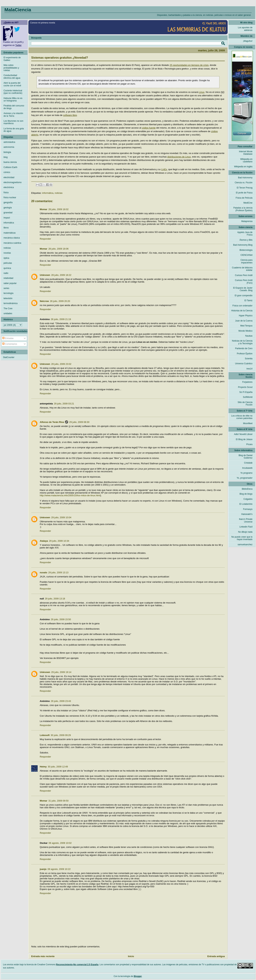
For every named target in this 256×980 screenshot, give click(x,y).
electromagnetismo (13, 182)
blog (6, 157)
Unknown (45, 275)
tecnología (8, 293)
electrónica (9, 187)
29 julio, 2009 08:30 (79, 422)
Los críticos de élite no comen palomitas (242, 417)
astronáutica (9, 142)
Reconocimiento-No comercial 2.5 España (77, 965)
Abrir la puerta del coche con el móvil (12, 84)
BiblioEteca (247, 489)
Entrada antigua (216, 956)
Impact (7, 218)
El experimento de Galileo (12, 59)
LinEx (164, 169)
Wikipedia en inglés (243, 167)
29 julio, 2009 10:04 (61, 517)
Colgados (248, 499)
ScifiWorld (248, 397)
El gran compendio (244, 296)
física (6, 193)
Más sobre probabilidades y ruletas (11, 68)
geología (8, 208)
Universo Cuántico (244, 364)
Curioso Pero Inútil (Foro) (244, 281)
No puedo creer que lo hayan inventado (242, 538)
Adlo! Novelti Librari (243, 434)
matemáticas (10, 233)
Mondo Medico (245, 331)
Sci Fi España (246, 392)
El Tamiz (248, 301)
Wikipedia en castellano (246, 160)
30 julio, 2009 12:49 (58, 767)
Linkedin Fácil (246, 527)
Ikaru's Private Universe (246, 520)
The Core (8, 308)
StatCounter (9, 357)
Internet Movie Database (246, 153)
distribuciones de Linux (179, 157)
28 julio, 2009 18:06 (58, 249)
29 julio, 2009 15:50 (61, 619)
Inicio (131, 956)
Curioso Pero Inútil (244, 275)
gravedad (8, 213)
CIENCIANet (247, 255)
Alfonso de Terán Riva (52, 422)
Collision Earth (10, 167)
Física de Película (244, 198)
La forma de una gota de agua (14, 130)
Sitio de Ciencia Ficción (245, 404)
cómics (7, 172)
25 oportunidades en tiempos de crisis (189, 65)
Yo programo (246, 473)
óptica (6, 258)
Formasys (248, 509)
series (6, 288)
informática (48, 193)
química (7, 268)
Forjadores (247, 382)
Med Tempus (246, 326)
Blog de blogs (246, 494)
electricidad (9, 177)
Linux (202, 92)
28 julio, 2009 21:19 (61, 319)
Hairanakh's (247, 514)
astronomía (9, 147)
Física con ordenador (242, 306)
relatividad (8, 278)
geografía (8, 202)
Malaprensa (247, 221)
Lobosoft (45, 735)
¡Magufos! (248, 41)
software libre (70, 115)
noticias (59, 193)
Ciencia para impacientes (247, 261)
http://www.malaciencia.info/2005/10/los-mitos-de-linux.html (70, 495)
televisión (8, 298)
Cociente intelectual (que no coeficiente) (13, 92)
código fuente (149, 128)
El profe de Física (244, 193)
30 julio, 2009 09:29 (61, 735)
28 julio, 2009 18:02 (58, 209)
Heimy (43, 767)
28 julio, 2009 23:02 (61, 364)
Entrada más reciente (43, 956)
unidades (8, 313)
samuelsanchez (245, 545)
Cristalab (248, 463)
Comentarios (10, 344)
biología (7, 152)
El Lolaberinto (246, 504)
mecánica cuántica (12, 243)
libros (6, 228)
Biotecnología (246, 250)
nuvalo (43, 572)
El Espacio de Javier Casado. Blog (243, 289)
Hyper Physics (246, 316)
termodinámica (11, 303)
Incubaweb (247, 468)
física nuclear (10, 197)
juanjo (43, 869)
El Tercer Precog (245, 188)
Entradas (8, 338)
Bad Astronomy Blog (243, 245)
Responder (45, 239)
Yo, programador (245, 478)
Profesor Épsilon (245, 354)
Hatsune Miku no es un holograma (13, 99)
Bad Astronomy (245, 178)
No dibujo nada (245, 532)
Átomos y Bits (246, 240)
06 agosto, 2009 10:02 (60, 843)
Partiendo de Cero (244, 348)
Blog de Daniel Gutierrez (246, 457)
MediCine (248, 203)
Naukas (249, 336)
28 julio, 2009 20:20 (60, 301)
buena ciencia (10, 162)
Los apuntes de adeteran (245, 29)
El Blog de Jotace (244, 439)
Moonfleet (248, 423)
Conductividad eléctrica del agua (12, 77)
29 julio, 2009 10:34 (59, 541)
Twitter (18, 45)
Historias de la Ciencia (242, 311)
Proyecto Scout (245, 387)
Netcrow (44, 301)
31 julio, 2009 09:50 (58, 801)
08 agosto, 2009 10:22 (59, 869)
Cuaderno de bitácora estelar (242, 269)
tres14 (250, 369)
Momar (44, 209)
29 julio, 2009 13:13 (58, 572)
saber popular (10, 283)
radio (6, 273)
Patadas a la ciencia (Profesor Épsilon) (243, 209)
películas (8, 263)
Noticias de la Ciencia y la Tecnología (242, 342)
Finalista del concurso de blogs (14, 107)
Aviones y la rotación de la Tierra (13, 115)
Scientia (249, 359)
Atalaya (44, 541)
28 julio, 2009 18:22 (61, 275)
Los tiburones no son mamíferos (13, 122)
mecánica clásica (12, 238)
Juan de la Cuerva (244, 321)
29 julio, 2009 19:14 (61, 672)
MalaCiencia (18, 10)
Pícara (249, 444)
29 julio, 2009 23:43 (61, 701)
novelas (7, 253)
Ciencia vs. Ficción (244, 183)
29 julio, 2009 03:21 (64, 404)
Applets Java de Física (245, 234)
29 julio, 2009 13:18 (55, 599)
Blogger (138, 976)
